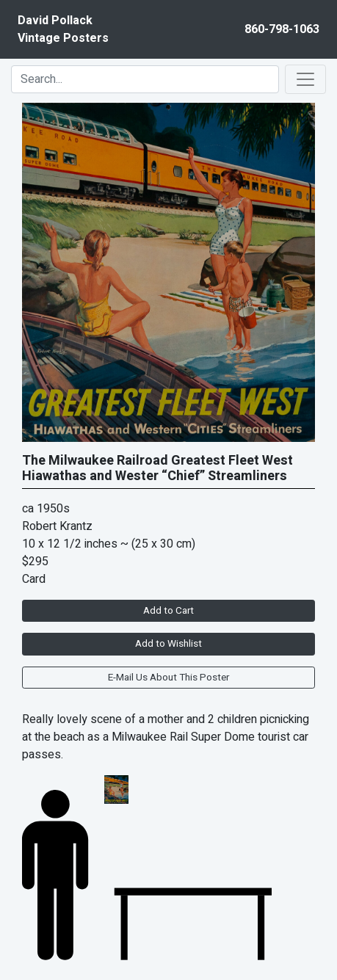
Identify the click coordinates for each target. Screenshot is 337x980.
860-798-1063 (282, 29)
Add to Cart (168, 611)
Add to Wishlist (168, 644)
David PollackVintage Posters (63, 29)
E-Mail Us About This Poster (168, 678)
